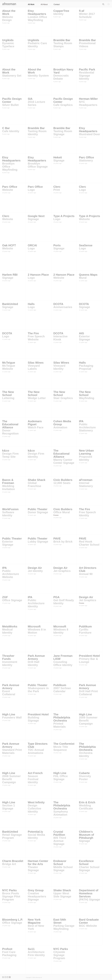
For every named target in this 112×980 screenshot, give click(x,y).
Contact (57, 4)
